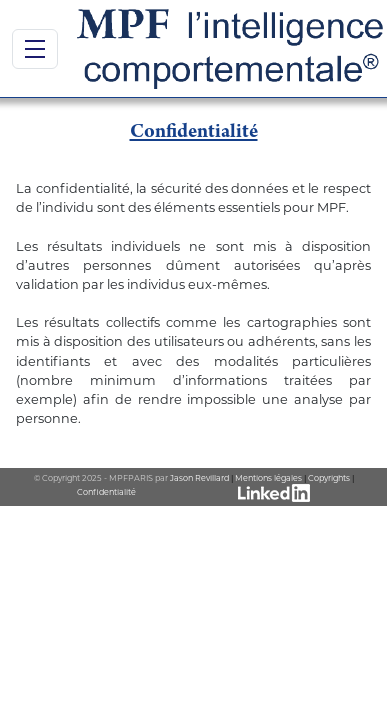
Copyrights (329, 478)
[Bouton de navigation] (35, 49)
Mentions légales (268, 478)
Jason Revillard (199, 478)
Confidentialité (106, 492)
